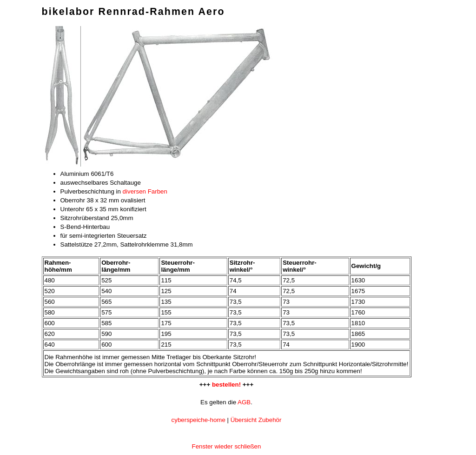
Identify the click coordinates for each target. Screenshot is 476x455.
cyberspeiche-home (198, 420)
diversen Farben (145, 191)
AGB (244, 402)
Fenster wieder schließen (227, 446)
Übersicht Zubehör (256, 420)
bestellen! (226, 385)
